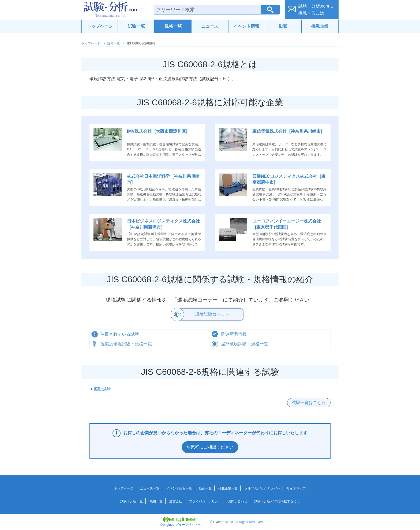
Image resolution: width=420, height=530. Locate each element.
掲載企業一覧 (228, 488)
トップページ (100, 26)
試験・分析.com (111, 10)
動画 (283, 26)
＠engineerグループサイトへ (181, 521)
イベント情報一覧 (179, 488)
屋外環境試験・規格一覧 (245, 344)
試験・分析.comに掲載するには (277, 501)
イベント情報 (246, 26)
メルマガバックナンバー (262, 488)
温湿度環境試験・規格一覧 (126, 344)
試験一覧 (136, 26)
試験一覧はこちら (309, 402)
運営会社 (176, 501)
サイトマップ (296, 488)
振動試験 (102, 389)
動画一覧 (205, 488)
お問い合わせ (238, 501)
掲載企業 (320, 26)
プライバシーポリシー (205, 501)
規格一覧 (173, 26)
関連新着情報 (234, 334)
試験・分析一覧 (132, 501)
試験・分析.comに (316, 10)
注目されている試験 (120, 334)
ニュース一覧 (150, 488)
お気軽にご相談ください (210, 447)
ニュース (210, 26)
